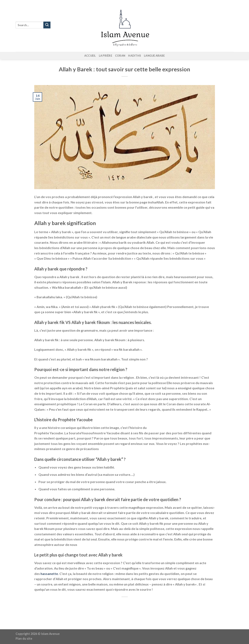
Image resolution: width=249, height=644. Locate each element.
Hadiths (135, 56)
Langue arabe (154, 56)
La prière (105, 56)
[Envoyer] (47, 25)
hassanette (49, 574)
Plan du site (24, 639)
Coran (120, 56)
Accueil (90, 56)
